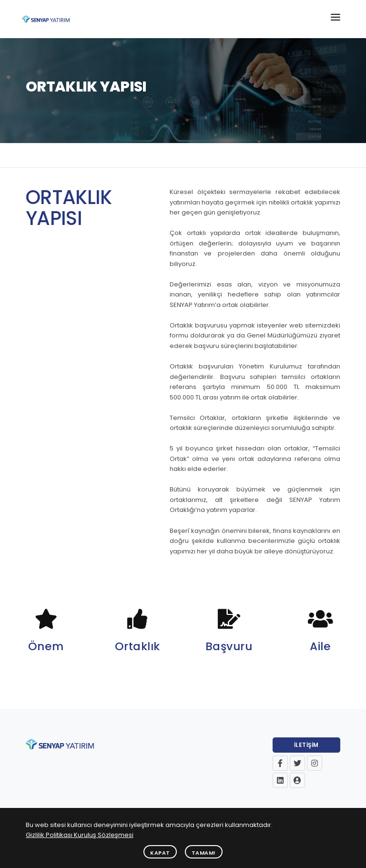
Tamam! (204, 853)
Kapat (160, 853)
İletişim (306, 745)
